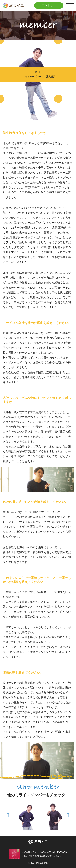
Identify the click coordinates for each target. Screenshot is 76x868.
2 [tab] (49, 833)
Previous (8, 814)
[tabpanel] (30, 816)
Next (68, 814)
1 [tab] (43, 833)
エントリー (49, 5)
